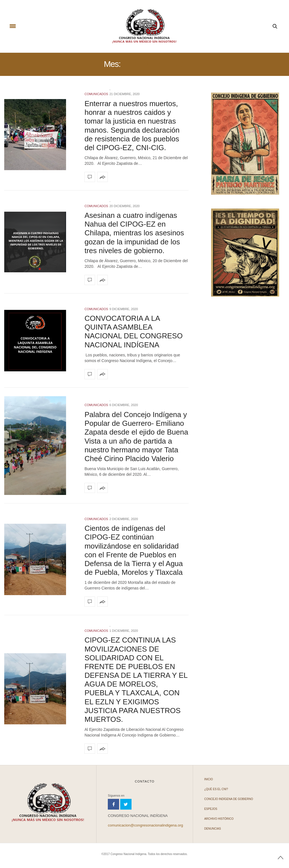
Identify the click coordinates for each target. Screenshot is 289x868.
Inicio (209, 779)
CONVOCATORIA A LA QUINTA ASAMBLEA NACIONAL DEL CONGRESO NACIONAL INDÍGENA (133, 332)
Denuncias (213, 829)
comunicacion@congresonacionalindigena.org (145, 825)
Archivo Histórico (219, 819)
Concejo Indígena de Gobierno (229, 799)
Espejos (211, 809)
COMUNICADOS (96, 94)
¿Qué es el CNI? (216, 789)
